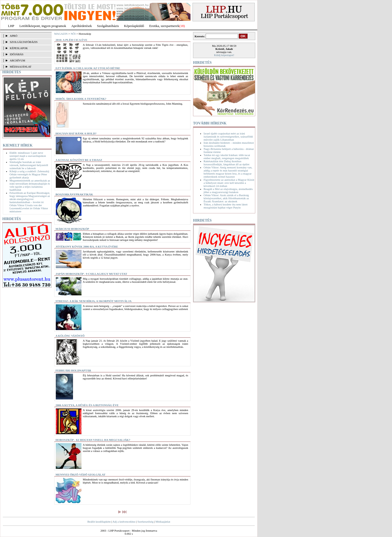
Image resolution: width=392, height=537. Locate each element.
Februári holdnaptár (73, 370)
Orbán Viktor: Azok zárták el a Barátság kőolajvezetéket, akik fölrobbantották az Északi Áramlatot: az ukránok (226, 198)
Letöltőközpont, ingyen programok (43, 26)
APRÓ (13, 36)
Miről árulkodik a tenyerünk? (81, 99)
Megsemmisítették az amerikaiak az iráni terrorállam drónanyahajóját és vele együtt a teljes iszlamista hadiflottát (30, 185)
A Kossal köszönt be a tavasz (79, 160)
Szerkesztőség (145, 522)
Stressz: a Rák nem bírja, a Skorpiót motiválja (94, 301)
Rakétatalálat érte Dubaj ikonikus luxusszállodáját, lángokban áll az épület (226, 163)
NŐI (73, 34)
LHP (11, 26)
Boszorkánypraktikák (74, 194)
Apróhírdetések (81, 26)
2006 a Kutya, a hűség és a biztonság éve (87, 405)
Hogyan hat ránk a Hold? (76, 133)
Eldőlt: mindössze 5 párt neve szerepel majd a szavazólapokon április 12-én (28, 156)
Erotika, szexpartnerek (164, 26)
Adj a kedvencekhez (124, 522)
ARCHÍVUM (17, 60)
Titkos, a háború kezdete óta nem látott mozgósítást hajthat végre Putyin (226, 206)
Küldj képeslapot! (224, 55)
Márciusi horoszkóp (72, 229)
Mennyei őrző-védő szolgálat (80, 475)
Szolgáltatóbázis (108, 26)
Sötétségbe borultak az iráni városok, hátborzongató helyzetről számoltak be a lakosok (29, 165)
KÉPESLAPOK (19, 48)
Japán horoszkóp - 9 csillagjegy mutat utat (91, 274)
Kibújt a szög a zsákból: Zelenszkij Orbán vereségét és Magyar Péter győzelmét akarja (29, 174)
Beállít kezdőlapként (99, 522)
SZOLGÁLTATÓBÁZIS (24, 42)
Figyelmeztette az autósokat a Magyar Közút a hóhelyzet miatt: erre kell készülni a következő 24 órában (229, 183)
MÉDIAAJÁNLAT (21, 67)
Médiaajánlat (163, 522)
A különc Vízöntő (70, 336)
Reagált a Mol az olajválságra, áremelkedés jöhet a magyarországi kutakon (228, 190)
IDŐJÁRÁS (17, 54)
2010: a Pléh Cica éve (71, 40)
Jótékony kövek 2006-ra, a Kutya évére (87, 247)
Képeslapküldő (134, 26)
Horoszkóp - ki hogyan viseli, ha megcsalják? (93, 440)
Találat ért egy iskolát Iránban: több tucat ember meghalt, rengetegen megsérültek (227, 157)
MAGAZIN (61, 34)
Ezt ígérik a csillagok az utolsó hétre (88, 68)
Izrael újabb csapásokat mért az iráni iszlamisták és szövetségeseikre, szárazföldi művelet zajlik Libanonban (228, 136)
